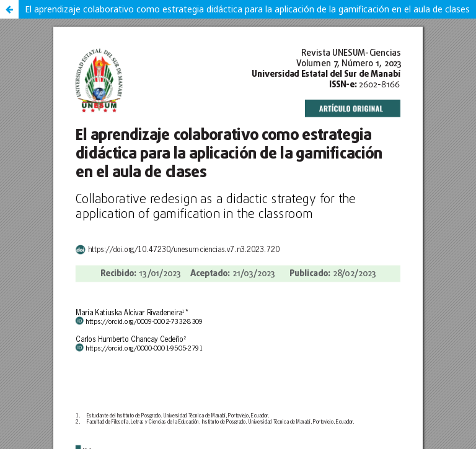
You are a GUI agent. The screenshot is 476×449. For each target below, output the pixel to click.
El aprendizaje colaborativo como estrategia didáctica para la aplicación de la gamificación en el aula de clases (247, 9)
